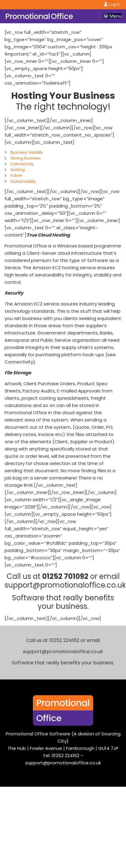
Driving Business (26, 158)
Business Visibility (27, 152)
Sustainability (23, 181)
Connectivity (22, 164)
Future (16, 175)
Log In (112, 4)
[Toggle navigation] (112, 16)
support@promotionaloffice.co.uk (63, 763)
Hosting (18, 170)
